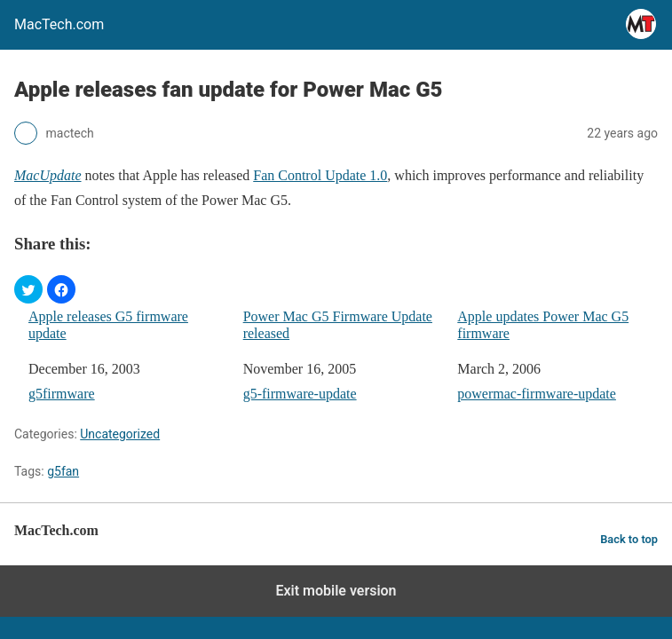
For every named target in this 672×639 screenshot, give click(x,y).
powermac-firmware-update (537, 394)
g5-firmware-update (300, 394)
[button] (28, 289)
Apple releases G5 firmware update (108, 325)
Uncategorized (120, 434)
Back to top (629, 539)
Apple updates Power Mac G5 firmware (543, 325)
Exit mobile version (336, 591)
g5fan (63, 471)
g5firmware (62, 394)
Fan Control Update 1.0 (320, 175)
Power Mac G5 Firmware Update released (338, 325)
